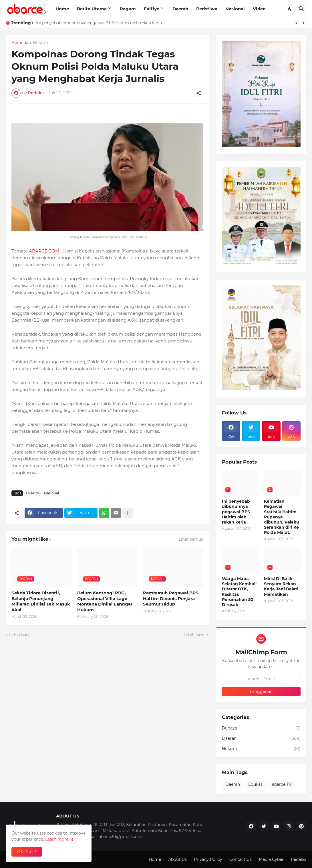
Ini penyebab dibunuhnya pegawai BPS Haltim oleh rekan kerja (99, 23)
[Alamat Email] (261, 679)
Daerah (180, 9)
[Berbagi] (199, 93)
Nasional (235, 9)
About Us (177, 859)
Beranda (20, 43)
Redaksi (299, 859)
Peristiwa (207, 9)
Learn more (57, 839)
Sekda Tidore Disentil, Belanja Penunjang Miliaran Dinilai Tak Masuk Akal (41, 601)
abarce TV (282, 784)
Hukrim (40, 43)
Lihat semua (191, 539)
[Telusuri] (301, 9)
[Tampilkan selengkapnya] (128, 513)
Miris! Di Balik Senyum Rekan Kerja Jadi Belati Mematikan (281, 587)
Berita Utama (92, 9)
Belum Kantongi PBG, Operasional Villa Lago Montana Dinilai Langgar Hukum (105, 601)
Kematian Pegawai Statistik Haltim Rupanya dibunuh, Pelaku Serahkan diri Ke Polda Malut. (282, 517)
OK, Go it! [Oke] (27, 852)
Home (62, 9)
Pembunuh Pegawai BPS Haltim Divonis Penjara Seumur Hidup (171, 598)
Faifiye (152, 9)
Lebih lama (195, 635)
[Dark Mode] (290, 9)
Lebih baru (20, 635)
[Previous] (296, 23)
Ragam (128, 9)
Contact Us (241, 859)
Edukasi (256, 784)
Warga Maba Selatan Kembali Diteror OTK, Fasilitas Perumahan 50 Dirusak (239, 592)
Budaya (261, 728)
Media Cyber (271, 859)
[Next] (303, 23)
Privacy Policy (208, 859)
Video (259, 9)
